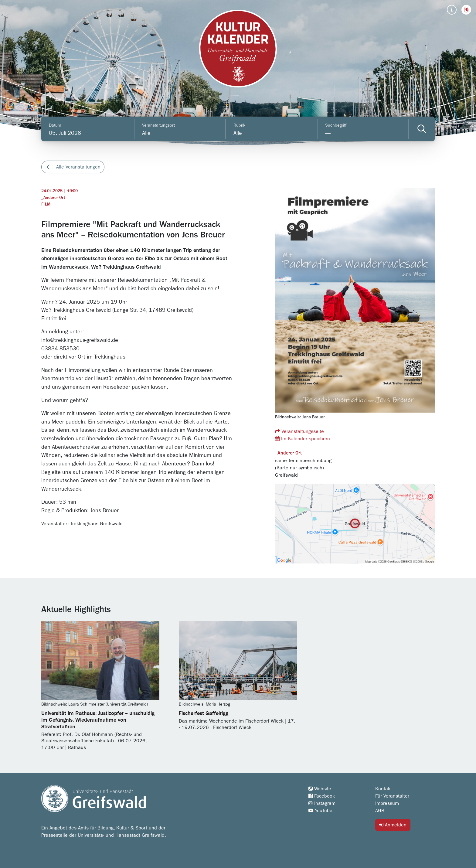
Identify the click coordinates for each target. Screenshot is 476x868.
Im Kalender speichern (303, 439)
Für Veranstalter (392, 796)
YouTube (320, 811)
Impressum (387, 803)
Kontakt (384, 789)
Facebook (322, 796)
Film (46, 204)
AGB (380, 811)
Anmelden (393, 825)
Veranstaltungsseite (299, 431)
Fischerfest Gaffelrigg (204, 713)
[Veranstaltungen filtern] (422, 129)
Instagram (322, 803)
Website (320, 789)
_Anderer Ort (53, 198)
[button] (466, 10)
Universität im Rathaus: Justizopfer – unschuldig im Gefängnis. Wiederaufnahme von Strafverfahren (98, 720)
